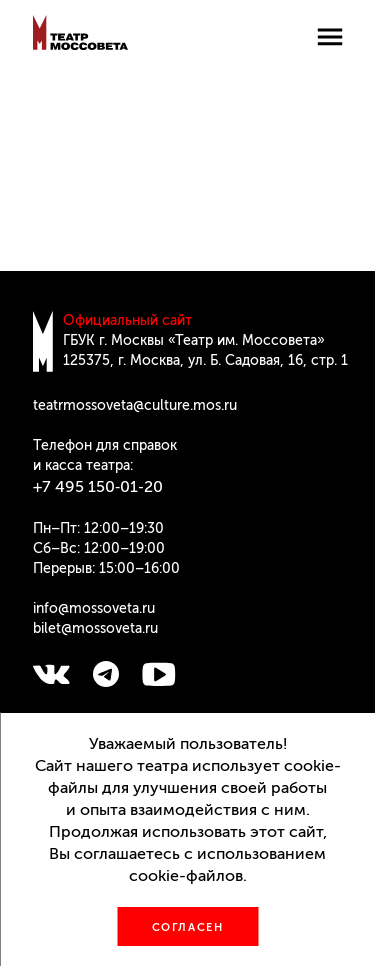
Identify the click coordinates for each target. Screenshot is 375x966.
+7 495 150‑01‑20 (98, 486)
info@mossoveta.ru (94, 608)
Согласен (188, 927)
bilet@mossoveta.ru (95, 628)
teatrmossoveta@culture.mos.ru (135, 405)
